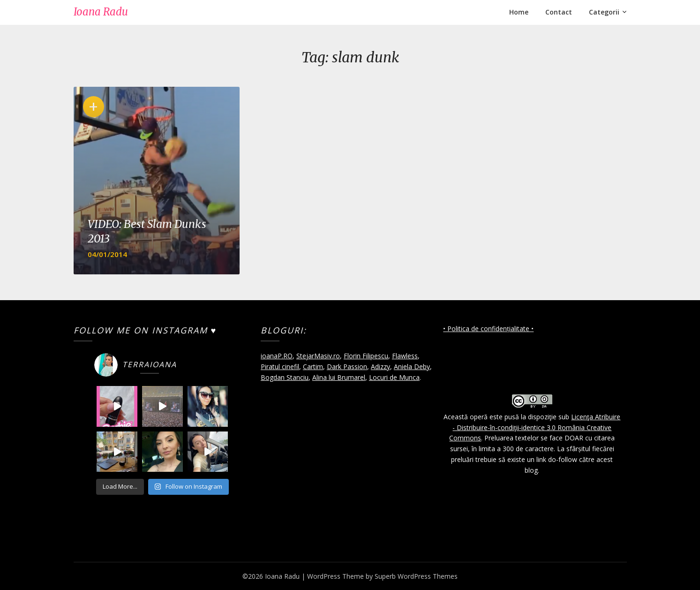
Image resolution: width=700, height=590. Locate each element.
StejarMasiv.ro (318, 356)
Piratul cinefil (280, 367)
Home (519, 12)
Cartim (313, 367)
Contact (559, 12)
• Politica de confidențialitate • (488, 329)
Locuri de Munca (394, 377)
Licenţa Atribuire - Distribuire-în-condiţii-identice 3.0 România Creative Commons (535, 427)
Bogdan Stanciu (285, 377)
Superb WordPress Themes (416, 576)
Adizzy (380, 367)
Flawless (405, 356)
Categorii (604, 12)
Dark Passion (347, 367)
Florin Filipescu (366, 356)
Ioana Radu (101, 12)
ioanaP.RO (277, 356)
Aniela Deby (412, 367)
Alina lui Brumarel (339, 377)
